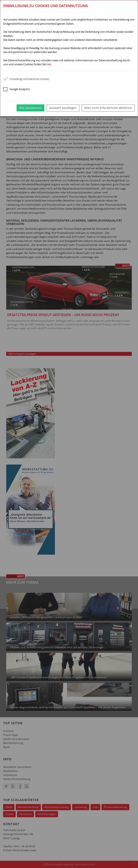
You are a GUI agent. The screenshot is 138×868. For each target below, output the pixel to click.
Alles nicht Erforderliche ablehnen (108, 108)
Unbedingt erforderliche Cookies (26, 79)
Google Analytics (17, 89)
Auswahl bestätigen (63, 108)
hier (49, 64)
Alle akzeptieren (30, 108)
